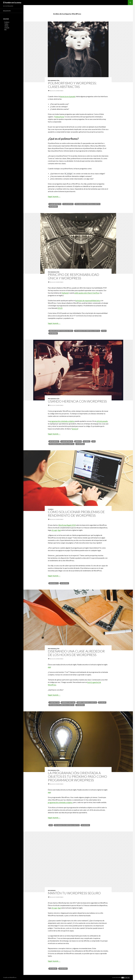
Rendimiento (54, 583)
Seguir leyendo (54, 196)
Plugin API (102, 702)
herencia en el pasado (68, 96)
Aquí (59, 530)
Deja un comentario (57, 91)
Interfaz (87, 441)
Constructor (54, 702)
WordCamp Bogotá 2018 (67, 525)
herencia (75, 429)
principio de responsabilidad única (88, 300)
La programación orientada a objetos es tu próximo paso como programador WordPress (77, 776)
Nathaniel (65, 293)
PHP (94, 441)
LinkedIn (7, 28)
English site (7, 11)
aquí (49, 667)
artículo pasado (102, 421)
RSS (5, 30)
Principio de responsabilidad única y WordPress (73, 276)
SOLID (60, 308)
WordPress (53, 207)
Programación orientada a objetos (88, 204)
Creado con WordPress (10, 977)
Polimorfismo (59, 117)
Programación (54, 80)
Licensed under (121, 977)
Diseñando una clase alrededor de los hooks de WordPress (76, 653)
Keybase (7, 22)
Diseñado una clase (68, 702)
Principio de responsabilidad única (61, 331)
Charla (51, 509)
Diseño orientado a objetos (87, 702)
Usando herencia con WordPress (77, 401)
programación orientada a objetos (62, 421)
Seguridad (52, 890)
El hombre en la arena (12, 3)
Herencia (78, 441)
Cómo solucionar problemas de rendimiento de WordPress (76, 514)
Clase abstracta (55, 204)
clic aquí (54, 530)
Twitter (6, 24)
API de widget (54, 441)
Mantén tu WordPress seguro (74, 893)
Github (6, 26)
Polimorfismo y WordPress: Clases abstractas (72, 85)
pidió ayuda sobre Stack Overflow (87, 293)
